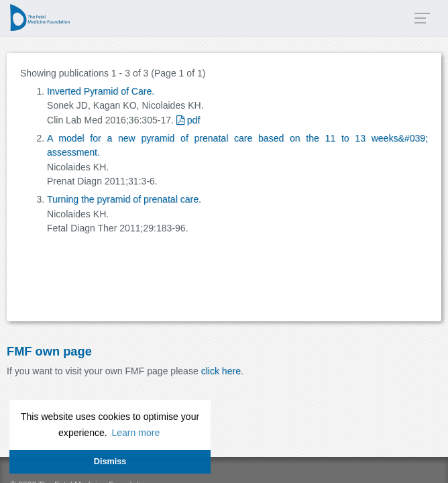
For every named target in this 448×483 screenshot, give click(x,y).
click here (221, 371)
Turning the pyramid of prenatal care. (124, 199)
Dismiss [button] (110, 462)
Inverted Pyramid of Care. (101, 91)
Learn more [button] (135, 433)
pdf (188, 120)
